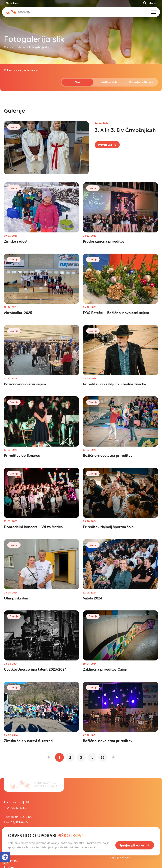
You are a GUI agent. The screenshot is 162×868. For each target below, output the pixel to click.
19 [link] (103, 757)
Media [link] (22, 47)
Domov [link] (9, 47)
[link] (107, 145)
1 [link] (59, 757)
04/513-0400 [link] (24, 817)
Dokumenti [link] (11, 861)
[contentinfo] (81, 421)
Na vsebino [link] (12, 3)
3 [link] (81, 757)
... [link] (92, 757)
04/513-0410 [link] (19, 822)
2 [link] (70, 757)
